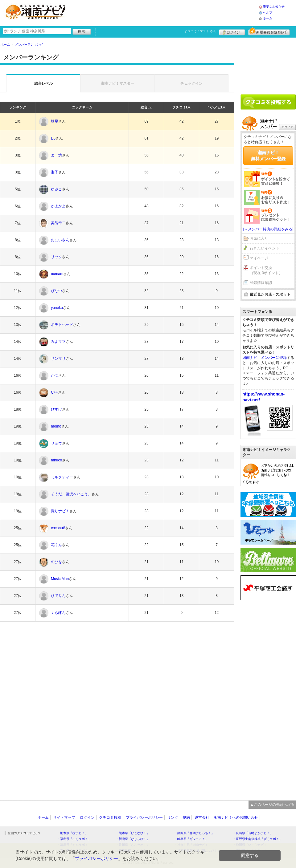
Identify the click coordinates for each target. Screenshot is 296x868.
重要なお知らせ (274, 7)
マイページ (259, 258)
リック (56, 257)
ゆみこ (56, 189)
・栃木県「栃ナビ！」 (72, 833)
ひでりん (58, 596)
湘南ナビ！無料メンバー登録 (268, 156)
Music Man (60, 579)
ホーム (268, 18)
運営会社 (202, 817)
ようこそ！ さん (200, 31)
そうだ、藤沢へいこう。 (71, 494)
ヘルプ (268, 12)
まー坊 (56, 155)
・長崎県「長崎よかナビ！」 (253, 833)
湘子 (55, 172)
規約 (186, 817)
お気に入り (259, 238)
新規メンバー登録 (269, 31)
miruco (56, 460)
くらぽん (58, 613)
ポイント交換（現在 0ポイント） (266, 270)
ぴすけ (56, 409)
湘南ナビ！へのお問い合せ (236, 817)
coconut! (58, 528)
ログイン (232, 31)
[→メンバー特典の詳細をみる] (268, 229)
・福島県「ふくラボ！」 (74, 839)
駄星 (55, 121)
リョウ (56, 443)
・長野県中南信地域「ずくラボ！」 (257, 839)
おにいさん (60, 240)
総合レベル (43, 83)
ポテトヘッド (62, 325)
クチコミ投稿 (110, 817)
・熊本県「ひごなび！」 (133, 833)
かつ (55, 375)
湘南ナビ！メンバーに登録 (265, 358)
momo (56, 426)
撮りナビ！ (60, 511)
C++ (54, 392)
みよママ (58, 342)
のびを (56, 562)
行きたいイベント (265, 248)
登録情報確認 (261, 283)
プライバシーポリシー (144, 817)
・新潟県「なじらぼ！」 (133, 839)
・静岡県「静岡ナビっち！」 (194, 833)
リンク (173, 817)
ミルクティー (62, 477)
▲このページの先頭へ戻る (272, 805)
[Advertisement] (165, 12)
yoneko (57, 308)
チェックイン (191, 83)
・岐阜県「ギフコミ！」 (191, 839)
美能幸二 (58, 223)
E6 (53, 138)
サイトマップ (64, 817)
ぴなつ (56, 291)
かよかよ (58, 206)
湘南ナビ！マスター (117, 83)
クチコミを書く (268, 102)
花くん (56, 545)
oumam (57, 274)
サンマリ (58, 359)
